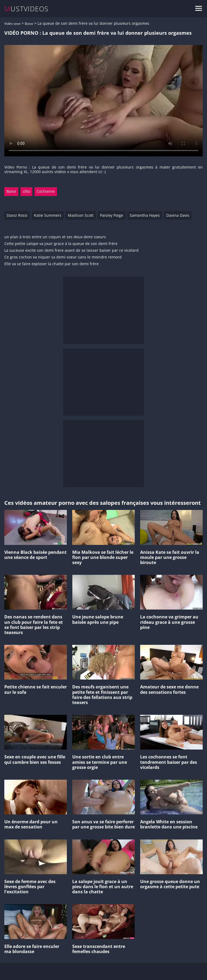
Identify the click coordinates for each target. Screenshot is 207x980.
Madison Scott (81, 215)
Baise (29, 24)
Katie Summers (48, 215)
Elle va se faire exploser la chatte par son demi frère (51, 264)
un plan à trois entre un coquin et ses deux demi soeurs (55, 237)
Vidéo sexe (12, 24)
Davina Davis (178, 215)
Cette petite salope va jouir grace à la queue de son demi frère (61, 244)
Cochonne (46, 191)
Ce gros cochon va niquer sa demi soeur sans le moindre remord (63, 257)
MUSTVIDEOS (27, 9)
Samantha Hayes (145, 215)
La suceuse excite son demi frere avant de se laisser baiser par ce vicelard (71, 251)
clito (26, 191)
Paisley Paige (112, 215)
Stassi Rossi (17, 215)
